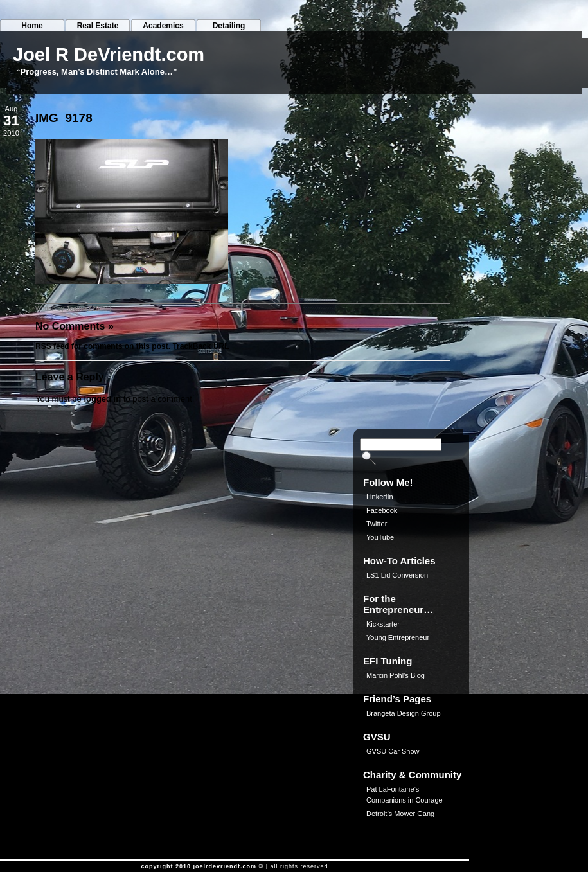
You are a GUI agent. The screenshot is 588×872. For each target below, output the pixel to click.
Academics (163, 26)
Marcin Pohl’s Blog (396, 675)
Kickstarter (383, 624)
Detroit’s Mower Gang (400, 814)
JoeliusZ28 (83, 309)
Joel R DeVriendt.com (109, 55)
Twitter (377, 524)
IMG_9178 (64, 118)
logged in (102, 399)
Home (32, 26)
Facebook (382, 510)
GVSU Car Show (393, 751)
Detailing (229, 26)
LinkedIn (380, 497)
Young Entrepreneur (398, 637)
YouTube (380, 537)
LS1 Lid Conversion (397, 575)
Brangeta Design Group (404, 713)
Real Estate (98, 26)
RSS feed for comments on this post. (103, 346)
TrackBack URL (200, 346)
